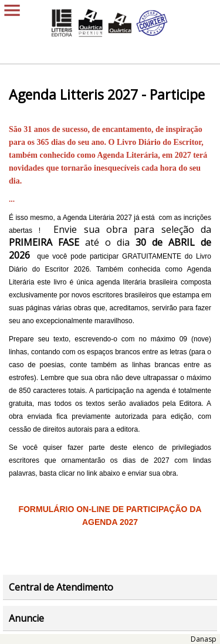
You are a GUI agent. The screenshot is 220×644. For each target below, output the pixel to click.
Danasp (204, 639)
